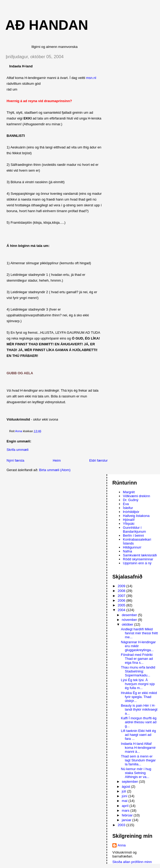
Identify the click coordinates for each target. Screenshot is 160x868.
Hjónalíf (129, 520)
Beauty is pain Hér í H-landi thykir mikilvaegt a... (139, 709)
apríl (126, 806)
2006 (122, 600)
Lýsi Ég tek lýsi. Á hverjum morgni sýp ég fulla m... (138, 684)
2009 (122, 586)
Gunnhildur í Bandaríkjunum (134, 530)
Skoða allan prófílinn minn (132, 862)
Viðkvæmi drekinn (136, 496)
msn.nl (91, 78)
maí (125, 801)
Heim (57, 460)
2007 (122, 596)
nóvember (130, 620)
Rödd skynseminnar (138, 559)
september (130, 782)
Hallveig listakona (136, 516)
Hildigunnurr (132, 547)
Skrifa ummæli (17, 450)
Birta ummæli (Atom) (55, 470)
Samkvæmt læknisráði (140, 555)
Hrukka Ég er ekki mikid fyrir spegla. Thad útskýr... (139, 697)
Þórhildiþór (131, 512)
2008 (122, 591)
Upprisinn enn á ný (137, 563)
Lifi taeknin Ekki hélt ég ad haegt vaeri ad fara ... (139, 735)
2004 (122, 610)
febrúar (128, 815)
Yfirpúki (129, 524)
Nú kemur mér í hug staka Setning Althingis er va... (136, 773)
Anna (122, 845)
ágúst (126, 787)
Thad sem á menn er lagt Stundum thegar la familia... (138, 760)
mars (126, 810)
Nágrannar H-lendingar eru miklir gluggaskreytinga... (138, 646)
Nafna (127, 551)
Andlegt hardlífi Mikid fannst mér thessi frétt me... (139, 633)
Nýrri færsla (15, 460)
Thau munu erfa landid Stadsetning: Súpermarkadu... (138, 671)
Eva (126, 504)
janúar (127, 820)
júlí (124, 791)
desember (130, 615)
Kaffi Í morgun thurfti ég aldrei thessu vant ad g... (139, 722)
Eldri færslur (98, 460)
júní (125, 796)
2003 (122, 825)
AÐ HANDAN (47, 25)
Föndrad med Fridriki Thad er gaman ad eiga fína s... (137, 659)
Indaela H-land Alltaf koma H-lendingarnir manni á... (138, 748)
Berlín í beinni (133, 535)
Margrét (129, 492)
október (128, 624)
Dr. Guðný (131, 500)
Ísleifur (128, 508)
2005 (122, 605)
